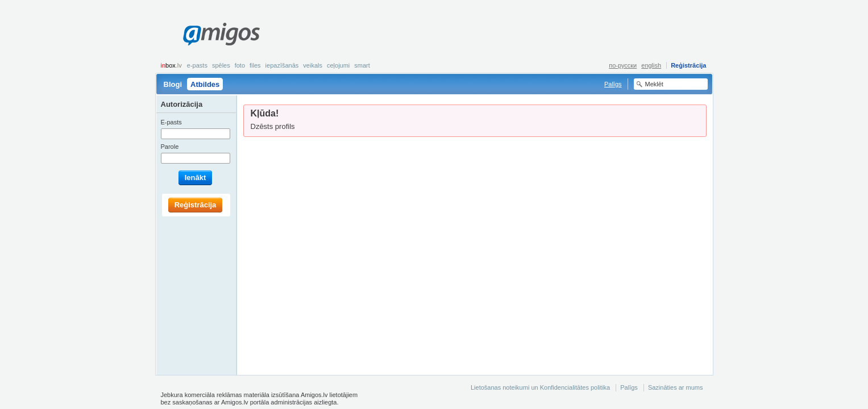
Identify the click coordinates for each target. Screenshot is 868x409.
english (651, 65)
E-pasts (197, 65)
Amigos (221, 34)
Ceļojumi (338, 65)
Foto (240, 65)
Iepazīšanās (282, 65)
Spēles (221, 65)
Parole (170, 147)
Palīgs (613, 84)
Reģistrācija (688, 65)
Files (255, 65)
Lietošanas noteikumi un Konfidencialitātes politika (540, 387)
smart (362, 65)
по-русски (623, 65)
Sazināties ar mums (676, 387)
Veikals (313, 65)
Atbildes (205, 84)
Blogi (173, 84)
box (171, 65)
